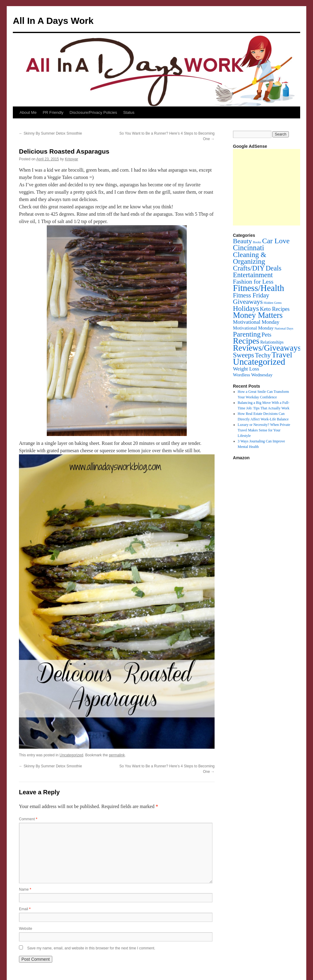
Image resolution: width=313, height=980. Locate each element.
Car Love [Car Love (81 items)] (276, 241)
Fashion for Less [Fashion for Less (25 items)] (253, 281)
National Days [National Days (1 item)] (284, 328)
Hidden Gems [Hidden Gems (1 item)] (272, 303)
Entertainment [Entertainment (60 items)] (253, 275)
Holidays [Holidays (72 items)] (246, 308)
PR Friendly (53, 112)
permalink (117, 755)
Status (129, 112)
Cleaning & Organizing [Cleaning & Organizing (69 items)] (250, 258)
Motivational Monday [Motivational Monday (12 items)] (256, 322)
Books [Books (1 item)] (257, 242)
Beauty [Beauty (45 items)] (242, 241)
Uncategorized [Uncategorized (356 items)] (259, 362)
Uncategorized (71, 755)
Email (25, 909)
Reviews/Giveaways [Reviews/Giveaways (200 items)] (267, 348)
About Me (28, 112)
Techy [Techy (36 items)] (263, 355)
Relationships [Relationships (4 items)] (272, 342)
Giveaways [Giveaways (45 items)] (248, 302)
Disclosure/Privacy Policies (93, 112)
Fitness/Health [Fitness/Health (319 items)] (259, 288)
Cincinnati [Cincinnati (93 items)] (249, 248)
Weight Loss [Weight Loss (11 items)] (246, 369)
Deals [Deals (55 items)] (274, 268)
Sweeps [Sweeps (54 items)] (243, 355)
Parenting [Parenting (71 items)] (247, 334)
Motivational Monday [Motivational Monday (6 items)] (253, 328)
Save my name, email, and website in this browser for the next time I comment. (91, 948)
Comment (28, 819)
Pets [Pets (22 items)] (266, 335)
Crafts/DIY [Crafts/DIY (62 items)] (249, 268)
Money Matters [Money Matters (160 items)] (258, 315)
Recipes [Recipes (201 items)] (246, 341)
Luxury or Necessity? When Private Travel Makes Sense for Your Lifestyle (264, 430)
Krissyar (71, 159)
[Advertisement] (273, 187)
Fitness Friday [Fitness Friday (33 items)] (251, 295)
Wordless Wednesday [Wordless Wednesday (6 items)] (253, 375)
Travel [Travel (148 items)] (282, 355)
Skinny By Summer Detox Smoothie (50, 133)
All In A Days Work (53, 21)
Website (26, 929)
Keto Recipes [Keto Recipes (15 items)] (275, 309)
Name (25, 889)
